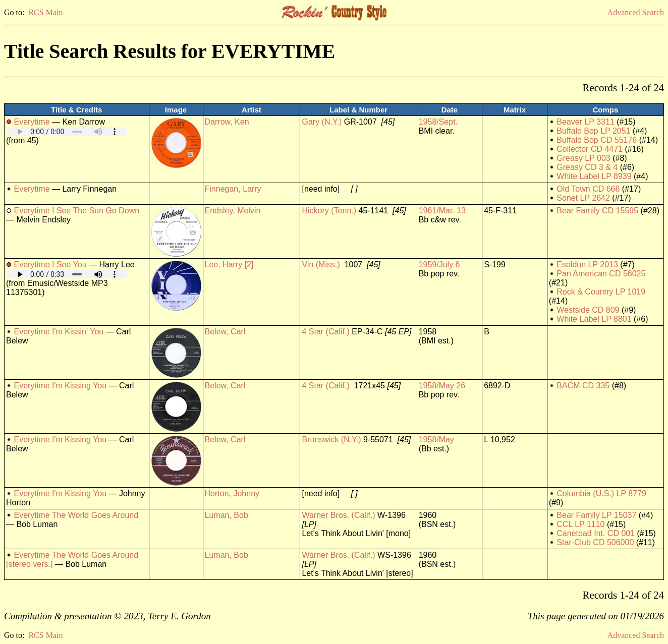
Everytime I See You (50, 265)
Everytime (32, 122)
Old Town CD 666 (588, 189)
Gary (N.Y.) (322, 122)
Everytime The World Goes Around (76, 515)
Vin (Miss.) (321, 265)
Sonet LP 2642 (583, 198)
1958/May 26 (442, 386)
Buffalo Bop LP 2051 (593, 131)
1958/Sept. (438, 122)
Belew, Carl (225, 332)
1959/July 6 (439, 265)
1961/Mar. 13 (442, 211)
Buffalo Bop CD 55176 (597, 140)
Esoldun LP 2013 (587, 265)
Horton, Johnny (232, 493)
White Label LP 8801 (594, 319)
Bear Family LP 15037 (596, 515)
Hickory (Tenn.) (329, 211)
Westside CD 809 (588, 310)
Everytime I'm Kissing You (60, 386)
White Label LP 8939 (594, 176)
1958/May (436, 440)
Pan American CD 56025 (601, 274)
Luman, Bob (227, 515)
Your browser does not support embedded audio (67, 131)
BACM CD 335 (583, 386)
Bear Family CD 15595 (597, 211)
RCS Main (45, 12)
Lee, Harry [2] (229, 265)
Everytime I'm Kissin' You (59, 332)
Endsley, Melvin (233, 211)
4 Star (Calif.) (325, 332)
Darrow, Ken (227, 122)
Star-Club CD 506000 (595, 542)
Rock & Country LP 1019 (601, 292)
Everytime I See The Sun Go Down (76, 211)
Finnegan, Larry (233, 189)
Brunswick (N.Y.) (331, 440)
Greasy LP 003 (583, 158)
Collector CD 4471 (590, 149)
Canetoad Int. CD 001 (596, 533)
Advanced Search (636, 12)
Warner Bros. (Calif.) (338, 515)
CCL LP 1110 (580, 524)
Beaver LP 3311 (585, 122)
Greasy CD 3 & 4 (587, 167)
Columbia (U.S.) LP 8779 (601, 493)
